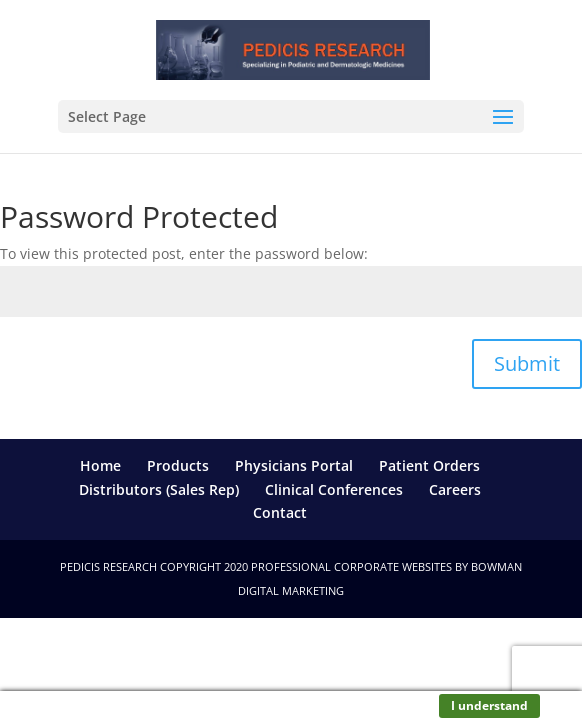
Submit (527, 363)
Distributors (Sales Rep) (159, 489)
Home (100, 465)
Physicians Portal (294, 465)
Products (178, 465)
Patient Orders (429, 465)
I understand (489, 705)
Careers (455, 489)
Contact (280, 512)
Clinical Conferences (334, 489)
